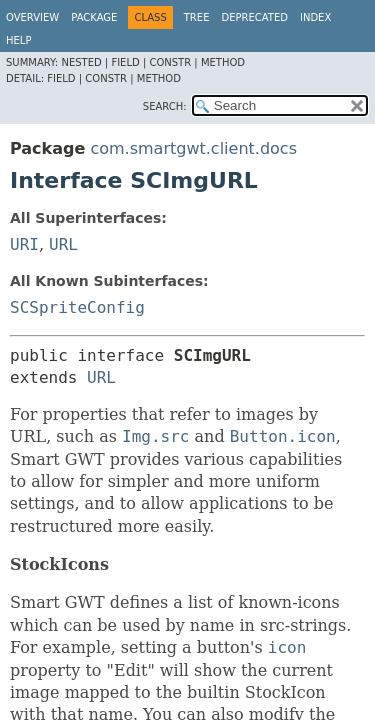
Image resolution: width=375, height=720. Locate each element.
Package (94, 17)
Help (18, 40)
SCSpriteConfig (77, 307)
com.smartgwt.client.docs (193, 148)
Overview (32, 17)
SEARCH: (165, 106)
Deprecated (254, 17)
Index (315, 17)
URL (63, 244)
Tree (197, 17)
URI (24, 244)
